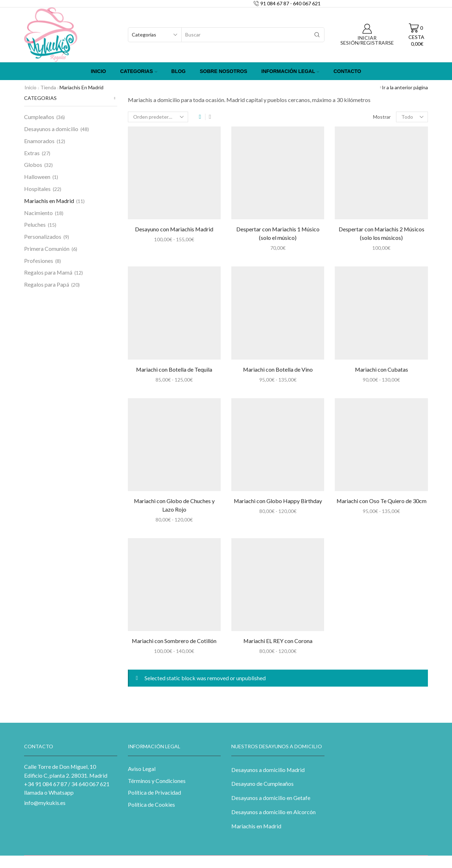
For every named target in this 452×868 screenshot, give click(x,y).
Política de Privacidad (154, 792)
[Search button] (317, 35)
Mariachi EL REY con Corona (278, 641)
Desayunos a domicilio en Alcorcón (273, 812)
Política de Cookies (151, 804)
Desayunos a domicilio (51, 129)
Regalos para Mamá (48, 272)
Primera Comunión (47, 249)
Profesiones (39, 261)
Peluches (35, 224)
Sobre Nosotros (224, 71)
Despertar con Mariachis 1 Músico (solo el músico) (278, 233)
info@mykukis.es (45, 803)
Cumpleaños (39, 117)
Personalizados (43, 236)
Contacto (347, 71)
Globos (33, 165)
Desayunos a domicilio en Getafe (271, 798)
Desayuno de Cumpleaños (262, 784)
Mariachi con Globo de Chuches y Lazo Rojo (174, 505)
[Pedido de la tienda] (158, 117)
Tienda (48, 87)
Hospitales (37, 189)
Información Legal (290, 71)
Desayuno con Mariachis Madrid (174, 229)
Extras (32, 153)
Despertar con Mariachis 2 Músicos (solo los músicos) (382, 233)
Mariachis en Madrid (49, 201)
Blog (179, 71)
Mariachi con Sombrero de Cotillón (174, 641)
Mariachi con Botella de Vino (278, 369)
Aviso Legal (142, 769)
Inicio (98, 71)
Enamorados (39, 141)
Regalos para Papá (47, 284)
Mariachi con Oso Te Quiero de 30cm (382, 501)
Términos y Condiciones (157, 781)
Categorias (139, 71)
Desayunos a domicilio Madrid (268, 770)
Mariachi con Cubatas (382, 369)
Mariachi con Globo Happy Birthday (278, 501)
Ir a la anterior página (405, 87)
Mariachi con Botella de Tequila (174, 369)
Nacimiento (38, 213)
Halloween (37, 177)
